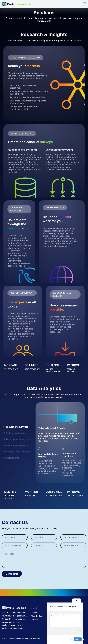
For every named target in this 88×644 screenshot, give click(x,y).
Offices (34, 610)
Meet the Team (37, 614)
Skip (71, 639)
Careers (34, 617)
